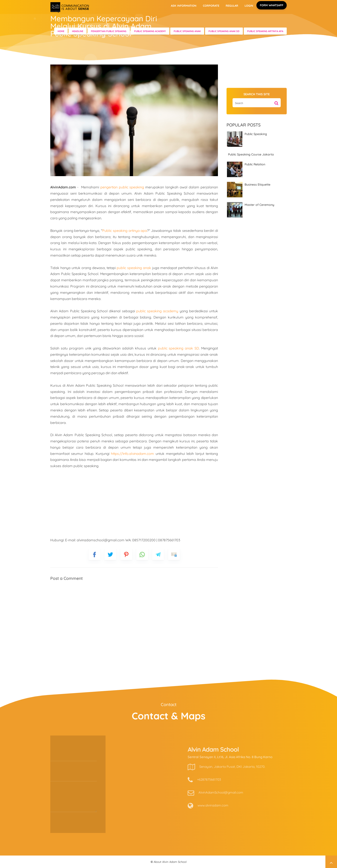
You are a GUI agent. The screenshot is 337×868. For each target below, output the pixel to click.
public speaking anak (134, 268)
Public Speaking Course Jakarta (251, 154)
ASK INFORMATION (184, 6)
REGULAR (232, 6)
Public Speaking (256, 134)
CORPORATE (211, 6)
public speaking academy (157, 311)
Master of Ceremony (259, 205)
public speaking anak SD (179, 348)
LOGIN (249, 6)
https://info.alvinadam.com (132, 454)
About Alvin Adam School (170, 862)
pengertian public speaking (122, 187)
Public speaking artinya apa (125, 231)
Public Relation (255, 164)
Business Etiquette (257, 184)
